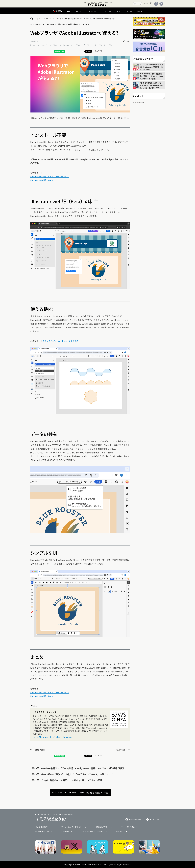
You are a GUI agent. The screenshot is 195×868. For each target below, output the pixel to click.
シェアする (99, 51)
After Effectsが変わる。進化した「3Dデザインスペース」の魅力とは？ (77, 774)
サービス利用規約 (128, 827)
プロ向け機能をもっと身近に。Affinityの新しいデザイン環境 (71, 780)
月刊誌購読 (65, 831)
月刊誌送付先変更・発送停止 (93, 831)
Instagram (67, 737)
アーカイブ (120, 831)
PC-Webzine (138, 102)
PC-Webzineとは (42, 831)
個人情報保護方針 (42, 827)
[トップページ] (32, 19)
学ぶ (38, 19)
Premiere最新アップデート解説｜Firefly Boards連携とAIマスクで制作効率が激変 (82, 768)
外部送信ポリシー (102, 827)
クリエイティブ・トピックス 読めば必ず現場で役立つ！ (63, 19)
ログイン (148, 4)
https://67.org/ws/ (40, 737)
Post (88, 51)
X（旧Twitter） (56, 737)
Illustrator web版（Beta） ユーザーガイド (50, 176)
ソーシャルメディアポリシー (72, 827)
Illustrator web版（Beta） (42, 180)
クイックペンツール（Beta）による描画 (60, 341)
